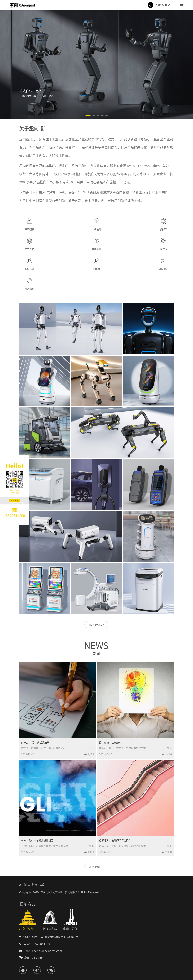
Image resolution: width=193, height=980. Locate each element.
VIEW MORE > (96, 625)
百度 (42, 885)
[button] (88, 115)
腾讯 (35, 885)
